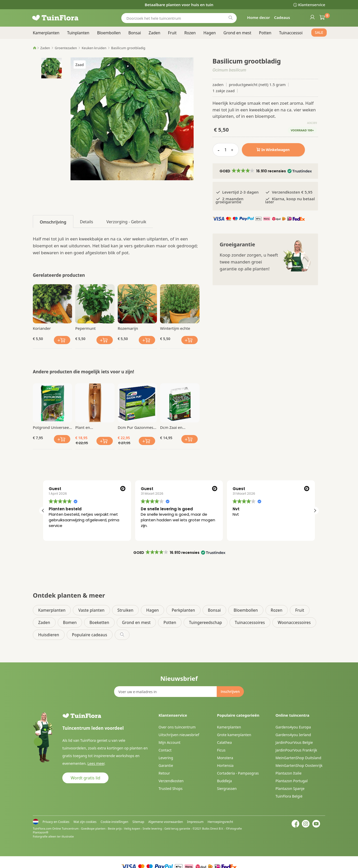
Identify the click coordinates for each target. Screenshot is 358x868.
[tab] (53, 221)
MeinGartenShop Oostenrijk (299, 765)
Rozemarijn (128, 328)
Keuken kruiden (94, 48)
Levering (166, 758)
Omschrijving (53, 222)
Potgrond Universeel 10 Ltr (51, 427)
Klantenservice (312, 5)
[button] (265, 171)
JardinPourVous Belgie (294, 742)
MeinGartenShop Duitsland (298, 758)
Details (87, 222)
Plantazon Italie (289, 773)
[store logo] (64, 18)
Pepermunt (85, 328)
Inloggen (312, 17)
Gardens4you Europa (293, 727)
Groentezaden (66, 48)
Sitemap (138, 822)
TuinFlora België (289, 796)
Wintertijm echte (175, 328)
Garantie (166, 765)
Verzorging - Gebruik (126, 222)
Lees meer (96, 763)
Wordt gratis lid (86, 778)
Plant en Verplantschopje (90, 427)
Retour (164, 773)
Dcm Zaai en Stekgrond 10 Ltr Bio (178, 427)
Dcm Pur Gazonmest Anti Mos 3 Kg (136, 427)
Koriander (42, 328)
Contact (165, 750)
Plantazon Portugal (291, 781)
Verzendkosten (171, 781)
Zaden (45, 48)
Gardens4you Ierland (293, 735)
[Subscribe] (230, 692)
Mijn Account (169, 742)
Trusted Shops (171, 788)
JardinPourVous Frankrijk (296, 750)
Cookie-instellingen (114, 822)
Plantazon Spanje (290, 788)
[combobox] (179, 18)
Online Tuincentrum (66, 828)
